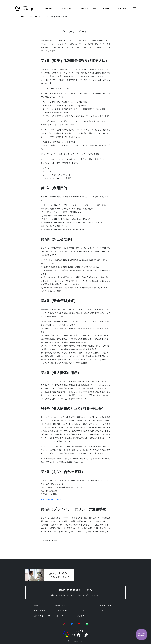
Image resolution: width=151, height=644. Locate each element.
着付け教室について (89, 9)
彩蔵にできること (68, 9)
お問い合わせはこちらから (51, 499)
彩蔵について (50, 9)
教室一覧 (106, 9)
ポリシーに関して (37, 17)
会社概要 (81, 616)
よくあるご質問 (105, 605)
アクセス (81, 611)
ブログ (80, 605)
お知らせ (59, 616)
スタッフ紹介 (121, 9)
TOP (22, 17)
